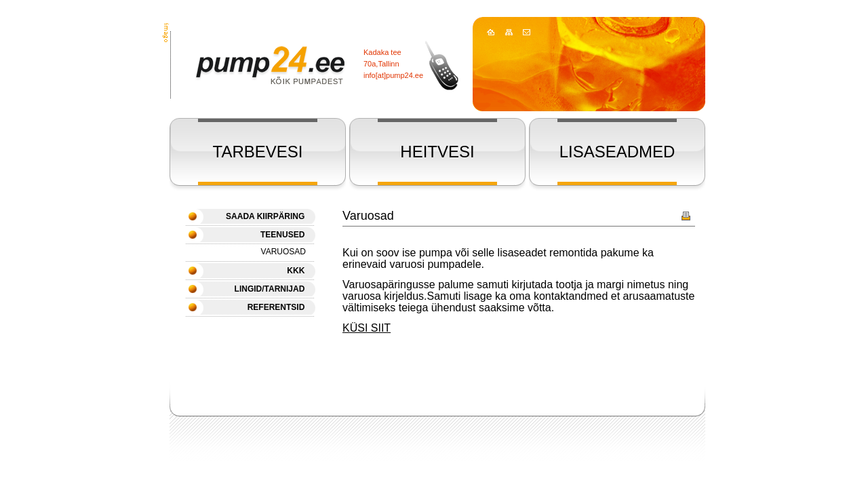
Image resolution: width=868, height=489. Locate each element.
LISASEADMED (617, 152)
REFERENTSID (276, 307)
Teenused (282, 235)
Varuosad (283, 252)
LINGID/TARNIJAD (270, 289)
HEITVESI (437, 152)
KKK (296, 271)
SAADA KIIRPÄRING (265, 216)
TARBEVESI (258, 152)
